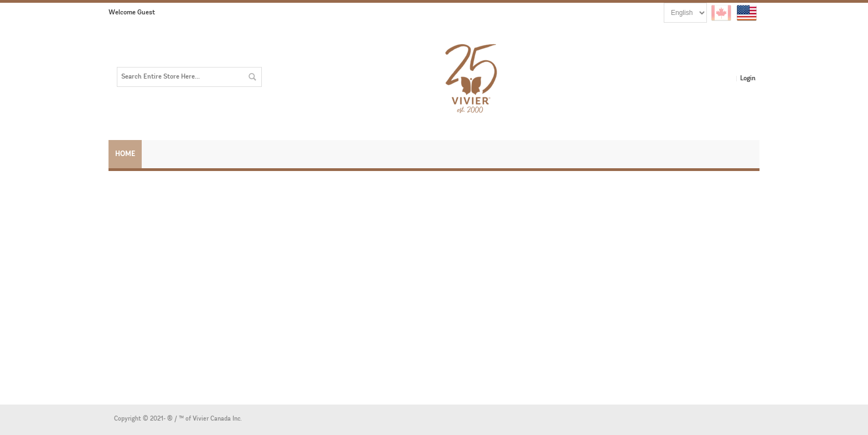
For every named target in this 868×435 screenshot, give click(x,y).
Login (748, 79)
